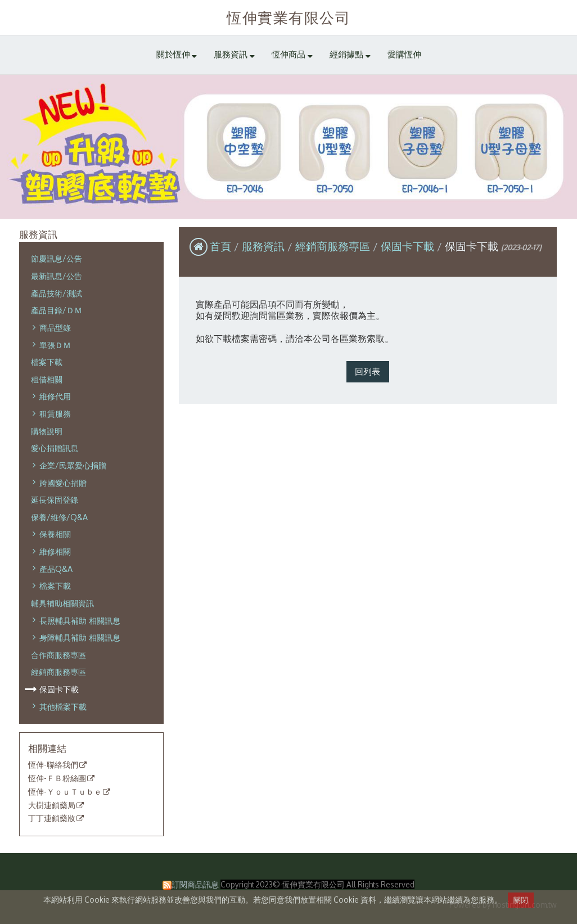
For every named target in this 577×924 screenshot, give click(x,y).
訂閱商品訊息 (195, 884)
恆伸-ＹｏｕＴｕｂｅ (65, 792)
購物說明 (47, 431)
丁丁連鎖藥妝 (52, 818)
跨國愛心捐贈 (63, 483)
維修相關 (55, 551)
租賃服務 (55, 413)
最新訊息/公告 (57, 276)
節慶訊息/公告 (57, 258)
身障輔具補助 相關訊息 (80, 637)
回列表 (368, 371)
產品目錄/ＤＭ (57, 310)
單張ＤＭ (55, 345)
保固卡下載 (59, 689)
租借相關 (47, 379)
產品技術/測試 (57, 293)
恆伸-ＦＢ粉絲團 (57, 778)
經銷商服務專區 (58, 671)
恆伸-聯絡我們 (53, 765)
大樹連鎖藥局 (52, 805)
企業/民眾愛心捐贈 (73, 465)
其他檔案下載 (63, 706)
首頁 (220, 246)
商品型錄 (55, 327)
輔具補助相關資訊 (62, 603)
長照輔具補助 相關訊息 (80, 620)
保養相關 (55, 534)
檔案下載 (47, 362)
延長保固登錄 (55, 499)
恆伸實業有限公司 (288, 17)
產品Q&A (56, 569)
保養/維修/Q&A (59, 517)
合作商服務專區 (58, 655)
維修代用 (55, 396)
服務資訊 (265, 246)
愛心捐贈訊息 (55, 448)
